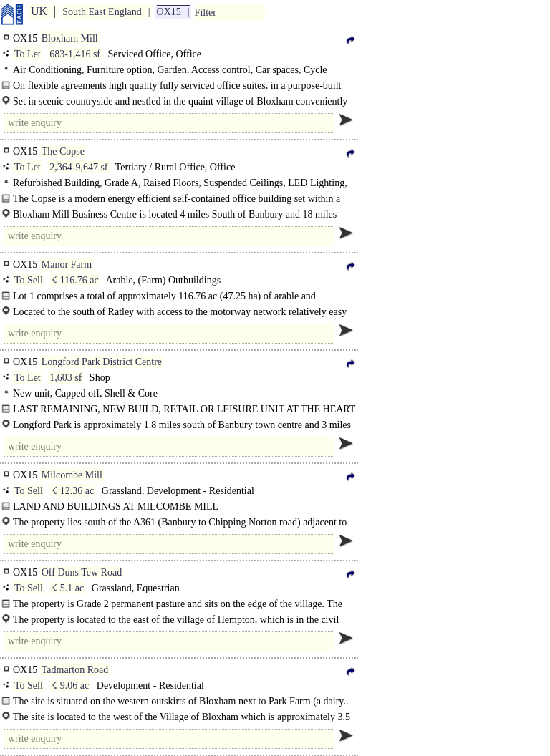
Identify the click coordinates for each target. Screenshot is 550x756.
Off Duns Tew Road (82, 572)
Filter (206, 13)
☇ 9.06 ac (70, 685)
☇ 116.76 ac (75, 280)
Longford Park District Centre (102, 362)
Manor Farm (67, 265)
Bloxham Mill (70, 38)
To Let (28, 54)
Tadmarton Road (75, 670)
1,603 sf (66, 378)
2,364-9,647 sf (78, 167)
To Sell (29, 280)
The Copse (63, 151)
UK (39, 11)
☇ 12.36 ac (73, 491)
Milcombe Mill (72, 475)
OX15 (169, 12)
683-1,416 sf (75, 54)
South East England (102, 12)
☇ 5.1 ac (68, 588)
